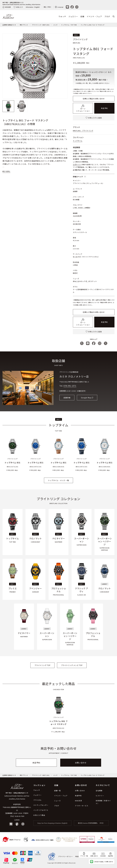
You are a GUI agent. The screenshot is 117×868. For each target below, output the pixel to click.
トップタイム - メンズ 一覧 (58, 480)
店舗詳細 (67, 398)
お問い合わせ (81, 763)
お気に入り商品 (39, 815)
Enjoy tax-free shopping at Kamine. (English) (52, 823)
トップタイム (78, 141)
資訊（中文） (48, 7)
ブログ (107, 16)
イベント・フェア (94, 16)
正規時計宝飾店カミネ (9, 25)
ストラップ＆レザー (41, 805)
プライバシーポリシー (65, 856)
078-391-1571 (70, 386)
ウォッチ (62, 16)
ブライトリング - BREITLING (41, 25)
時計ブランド (24, 25)
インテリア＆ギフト (41, 810)
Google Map (86, 398)
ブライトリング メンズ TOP (72, 665)
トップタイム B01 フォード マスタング (93, 25)
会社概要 (99, 791)
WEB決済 (7, 7)
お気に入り (18, 7)
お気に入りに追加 (94, 118)
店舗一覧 (57, 791)
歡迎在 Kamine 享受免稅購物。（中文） (91, 823)
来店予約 (104, 108)
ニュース (57, 801)
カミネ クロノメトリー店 (74, 376)
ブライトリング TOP (42, 665)
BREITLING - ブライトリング (83, 131)
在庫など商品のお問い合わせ (94, 99)
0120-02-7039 (20, 816)
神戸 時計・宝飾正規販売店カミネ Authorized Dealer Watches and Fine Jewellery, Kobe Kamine (17, 796)
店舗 (82, 16)
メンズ (55, 25)
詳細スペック (80, 177)
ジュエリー (73, 16)
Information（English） (33, 7)
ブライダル (37, 800)
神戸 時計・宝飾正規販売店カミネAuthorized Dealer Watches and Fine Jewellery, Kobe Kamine (21, 3)
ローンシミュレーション (83, 108)
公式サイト (77, 165)
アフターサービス (82, 806)
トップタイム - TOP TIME (69, 25)
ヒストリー (100, 796)
